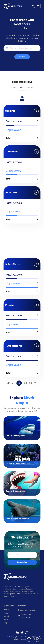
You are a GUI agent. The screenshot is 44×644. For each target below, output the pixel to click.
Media (6, 619)
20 (8, 383)
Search (22, 57)
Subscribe (22, 562)
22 (19, 383)
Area (22, 87)
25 (36, 383)
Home (6, 610)
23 (25, 383)
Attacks (7, 616)
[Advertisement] (22, 242)
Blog (5, 623)
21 (13, 383)
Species (30, 87)
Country (14, 87)
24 (31, 383)
